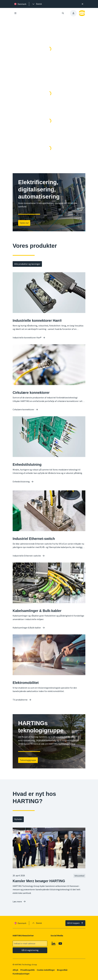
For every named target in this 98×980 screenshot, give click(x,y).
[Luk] (82, 4)
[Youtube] (60, 944)
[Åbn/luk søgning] (63, 13)
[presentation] (37, 4)
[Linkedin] (54, 944)
